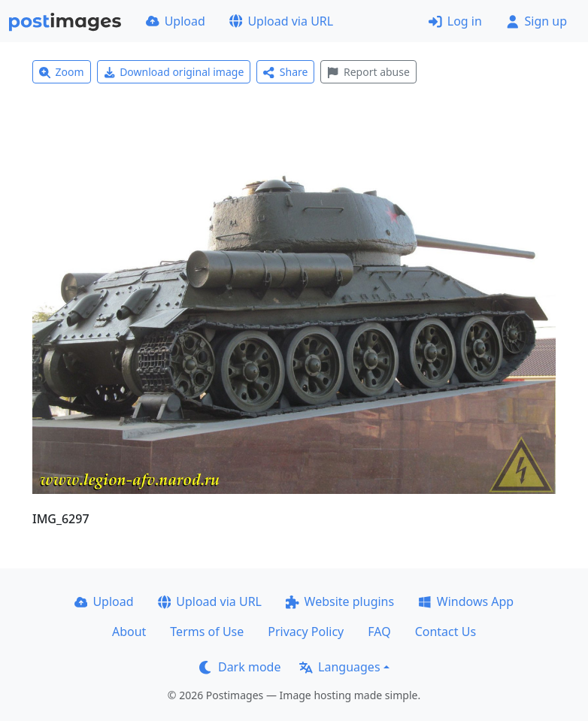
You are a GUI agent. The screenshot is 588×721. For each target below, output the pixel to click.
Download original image (174, 72)
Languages (339, 667)
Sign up (536, 21)
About (129, 632)
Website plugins (340, 601)
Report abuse (368, 72)
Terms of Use (207, 632)
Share (285, 72)
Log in (455, 21)
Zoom (62, 72)
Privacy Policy (306, 632)
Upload (176, 21)
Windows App (466, 601)
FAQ (379, 632)
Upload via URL (281, 21)
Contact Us (446, 632)
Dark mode (240, 667)
